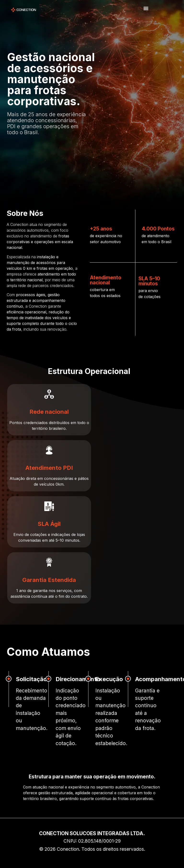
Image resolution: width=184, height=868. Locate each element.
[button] (146, 9)
